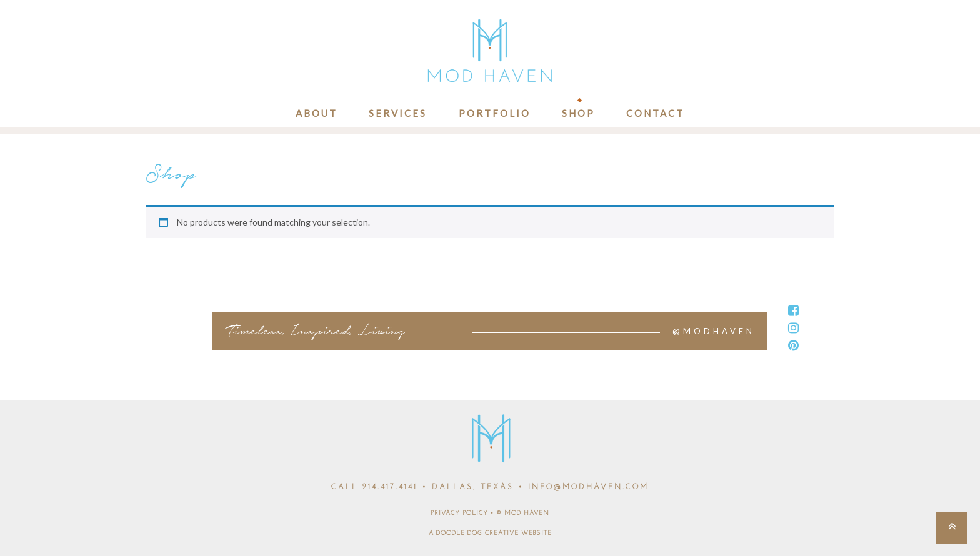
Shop (578, 113)
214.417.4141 (390, 487)
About (317, 113)
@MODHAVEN (714, 331)
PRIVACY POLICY (459, 513)
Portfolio (495, 113)
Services (398, 113)
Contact (655, 113)
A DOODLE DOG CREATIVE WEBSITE (490, 533)
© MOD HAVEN (523, 513)
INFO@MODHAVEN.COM (588, 487)
